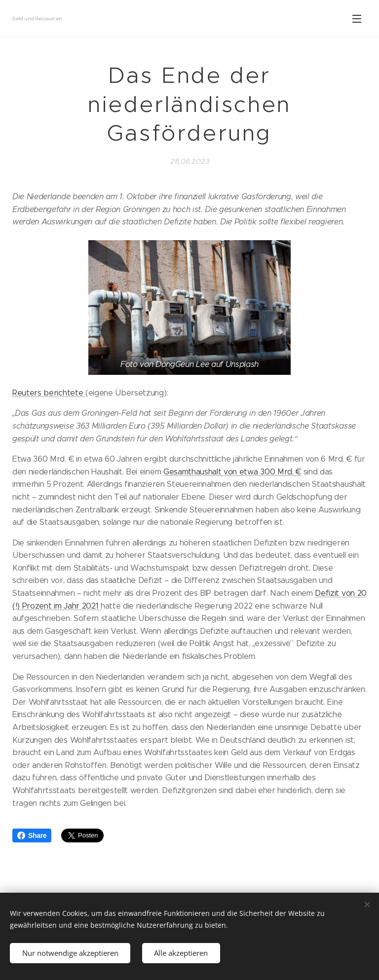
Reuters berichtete (49, 393)
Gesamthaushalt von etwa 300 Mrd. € (232, 472)
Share (32, 835)
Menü (357, 19)
